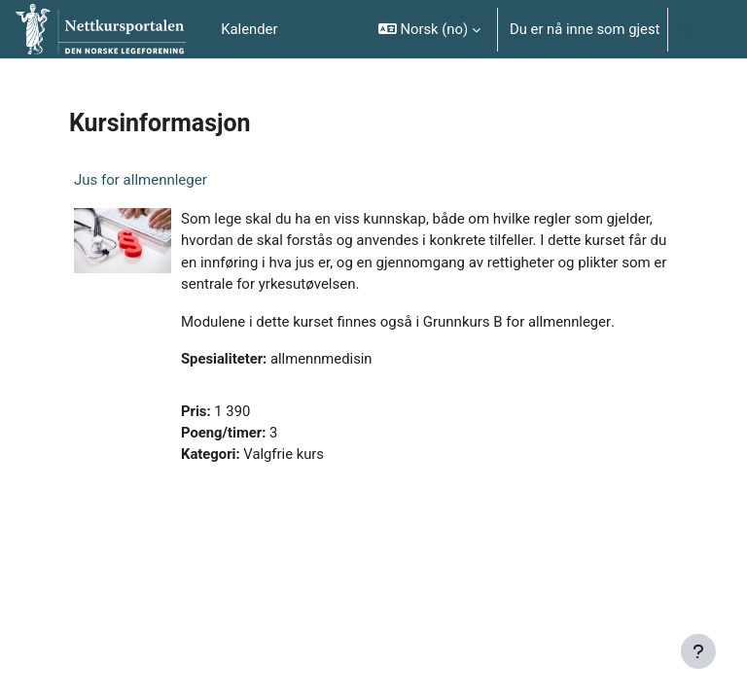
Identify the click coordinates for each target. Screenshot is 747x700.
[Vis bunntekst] (698, 651)
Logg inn (704, 29)
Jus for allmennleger (141, 180)
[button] (429, 29)
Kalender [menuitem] (249, 29)
